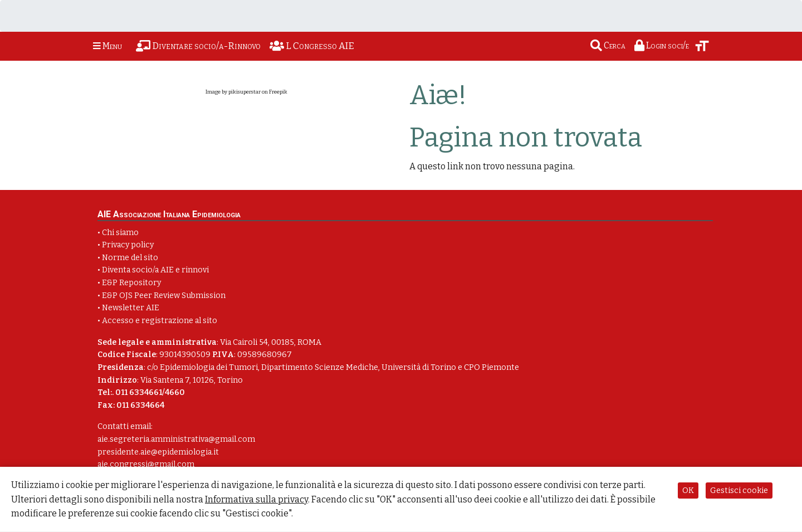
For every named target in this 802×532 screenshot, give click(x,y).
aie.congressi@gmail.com (146, 464)
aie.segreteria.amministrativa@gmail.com (176, 439)
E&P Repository (131, 283)
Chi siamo (120, 233)
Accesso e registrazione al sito (160, 321)
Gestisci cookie (739, 490)
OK (688, 490)
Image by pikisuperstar (233, 92)
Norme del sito (130, 258)
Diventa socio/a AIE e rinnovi (155, 270)
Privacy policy (128, 245)
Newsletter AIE (131, 308)
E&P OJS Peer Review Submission (164, 296)
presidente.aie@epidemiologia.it (158, 452)
